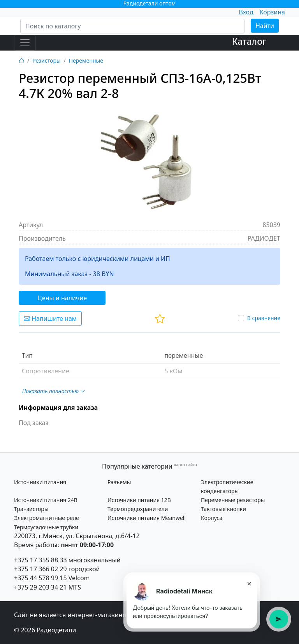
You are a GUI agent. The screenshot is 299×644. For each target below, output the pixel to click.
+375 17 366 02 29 (40, 569)
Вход (246, 12)
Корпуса (212, 518)
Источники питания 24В (46, 500)
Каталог (249, 41)
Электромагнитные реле (47, 518)
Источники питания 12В (139, 500)
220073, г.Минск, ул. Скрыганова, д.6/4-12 (77, 536)
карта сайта (186, 465)
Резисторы (46, 60)
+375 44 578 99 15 (40, 578)
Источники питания (40, 482)
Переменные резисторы (233, 500)
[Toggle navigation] (25, 43)
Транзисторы (31, 509)
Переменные (86, 60)
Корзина (272, 12)
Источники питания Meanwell (147, 518)
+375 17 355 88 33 (40, 560)
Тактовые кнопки (223, 509)
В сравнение (264, 318)
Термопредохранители (138, 509)
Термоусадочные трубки (46, 527)
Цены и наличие (62, 298)
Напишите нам (50, 318)
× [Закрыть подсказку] (249, 583)
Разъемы (119, 482)
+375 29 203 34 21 (40, 587)
